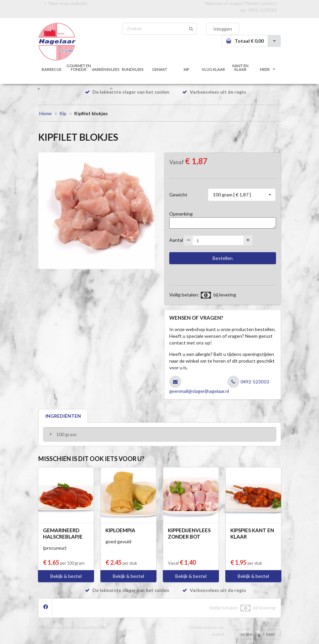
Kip (63, 113)
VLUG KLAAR (213, 69)
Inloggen (223, 29)
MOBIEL (248, 634)
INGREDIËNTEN (63, 416)
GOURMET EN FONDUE (79, 67)
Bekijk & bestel (66, 576)
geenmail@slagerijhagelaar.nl (199, 391)
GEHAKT (160, 69)
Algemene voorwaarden (57, 628)
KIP (186, 69)
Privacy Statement (92, 628)
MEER (267, 69)
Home (45, 113)
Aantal (176, 240)
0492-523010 (262, 10)
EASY (271, 634)
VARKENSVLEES (105, 69)
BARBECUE (52, 69)
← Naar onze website (65, 3)
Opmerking (181, 214)
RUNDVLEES (133, 69)
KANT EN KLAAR (240, 67)
